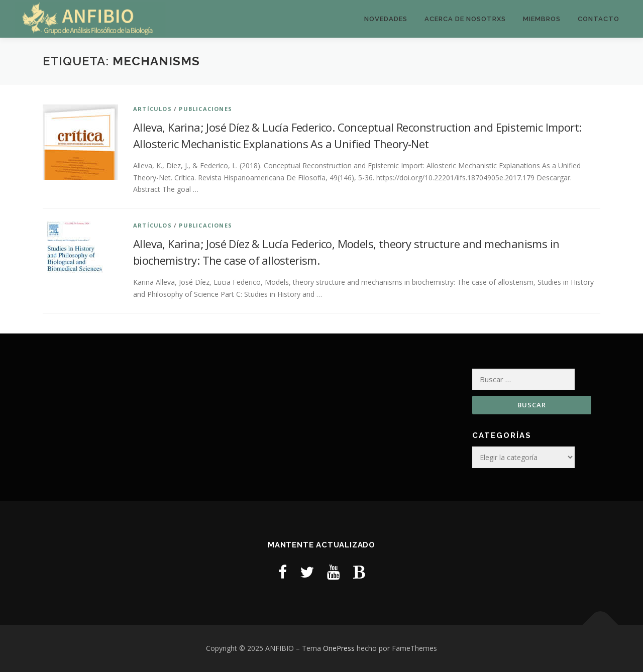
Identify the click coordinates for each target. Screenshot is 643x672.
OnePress (339, 648)
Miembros (542, 19)
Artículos (152, 109)
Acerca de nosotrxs (465, 19)
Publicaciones (205, 109)
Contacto (599, 19)
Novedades (386, 19)
